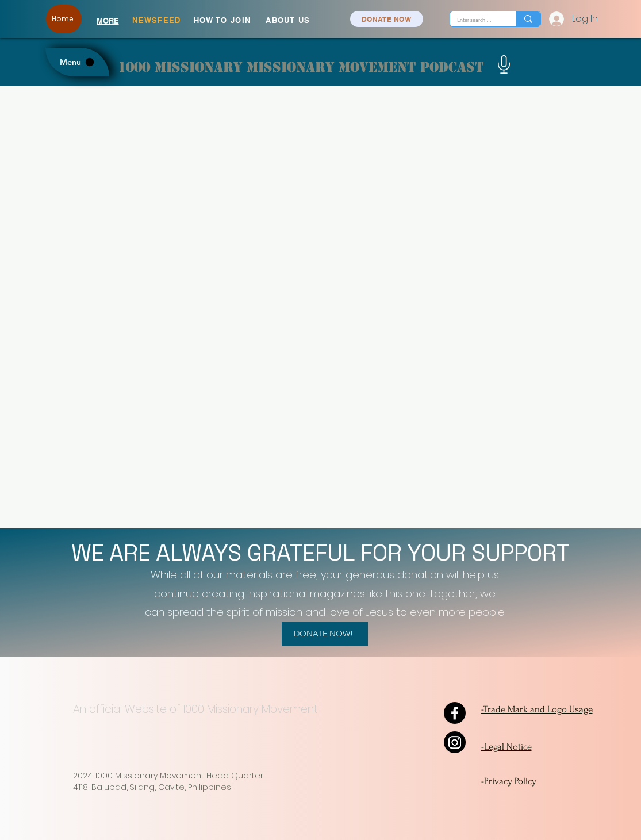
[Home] (64, 19)
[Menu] (77, 62)
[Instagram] (455, 742)
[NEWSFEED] (158, 20)
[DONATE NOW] (387, 19)
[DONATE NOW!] (325, 634)
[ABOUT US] (289, 20)
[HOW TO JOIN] (224, 20)
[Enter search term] (474, 20)
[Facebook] (455, 713)
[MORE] (108, 20)
